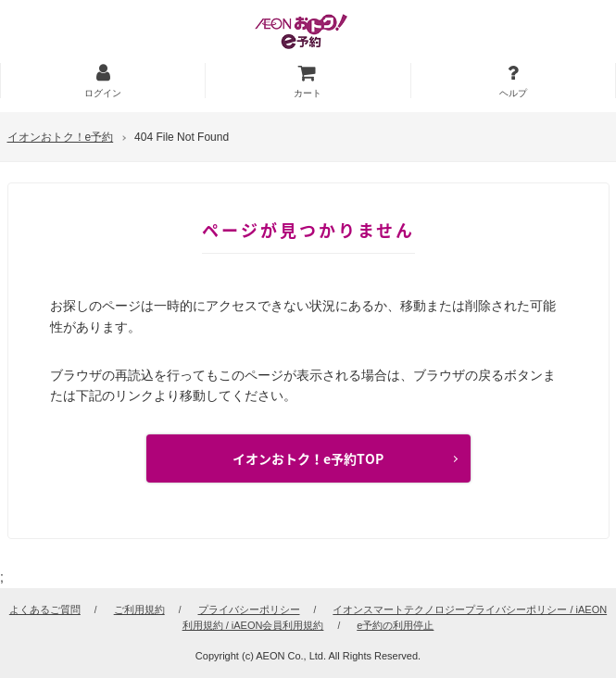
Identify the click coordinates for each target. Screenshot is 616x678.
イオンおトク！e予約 (61, 137)
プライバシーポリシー (249, 609)
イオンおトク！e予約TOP (308, 458)
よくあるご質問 (45, 609)
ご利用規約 (139, 609)
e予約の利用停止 (395, 625)
